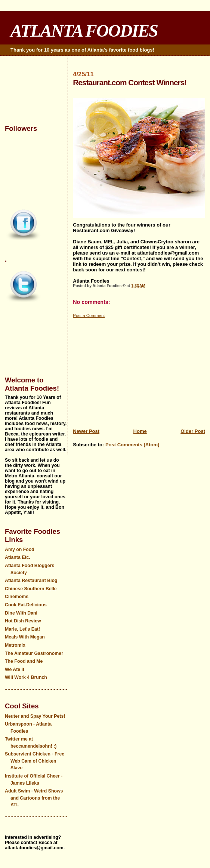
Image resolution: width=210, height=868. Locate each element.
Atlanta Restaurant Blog (31, 581)
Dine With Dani (21, 613)
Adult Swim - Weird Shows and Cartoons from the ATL (34, 798)
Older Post (193, 431)
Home (140, 431)
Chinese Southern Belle (31, 589)
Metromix (15, 645)
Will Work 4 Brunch (26, 677)
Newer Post (86, 431)
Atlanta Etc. (18, 557)
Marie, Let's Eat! (22, 629)
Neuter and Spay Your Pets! (35, 716)
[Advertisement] (139, 371)
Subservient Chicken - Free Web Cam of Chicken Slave (35, 761)
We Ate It (15, 670)
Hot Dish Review (23, 621)
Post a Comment (89, 316)
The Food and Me (24, 661)
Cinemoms (17, 597)
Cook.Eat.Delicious (26, 605)
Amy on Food (20, 550)
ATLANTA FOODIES (84, 31)
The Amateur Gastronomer (34, 653)
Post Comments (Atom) (132, 445)
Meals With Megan (25, 637)
